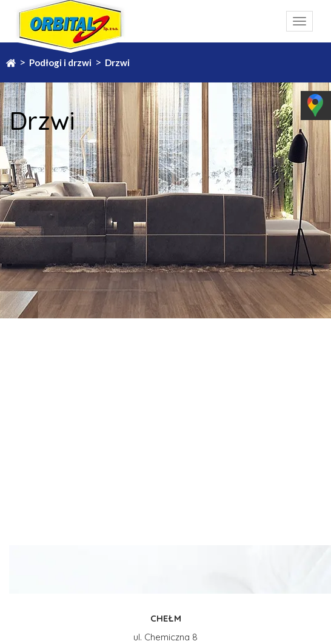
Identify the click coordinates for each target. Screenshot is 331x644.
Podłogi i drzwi (60, 62)
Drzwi (117, 62)
